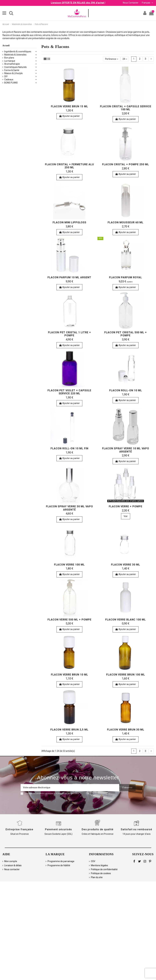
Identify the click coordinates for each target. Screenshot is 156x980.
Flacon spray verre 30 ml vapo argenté (69, 508)
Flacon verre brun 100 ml (126, 675)
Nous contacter (12, 869)
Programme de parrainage (61, 861)
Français (148, 3)
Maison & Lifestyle (13, 73)
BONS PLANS (11, 83)
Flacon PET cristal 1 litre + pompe (69, 334)
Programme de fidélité (59, 865)
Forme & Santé (12, 70)
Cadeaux (9, 79)
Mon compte (11, 861)
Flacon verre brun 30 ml (126, 730)
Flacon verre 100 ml (69, 565)
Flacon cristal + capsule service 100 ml (126, 108)
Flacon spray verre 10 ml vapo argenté (126, 450)
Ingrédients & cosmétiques (18, 51)
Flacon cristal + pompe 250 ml (126, 164)
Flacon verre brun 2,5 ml (69, 730)
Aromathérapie (12, 64)
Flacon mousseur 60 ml (126, 222)
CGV (93, 861)
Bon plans (9, 58)
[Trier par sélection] (112, 59)
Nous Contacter (131, 3)
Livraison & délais (13, 865)
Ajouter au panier (69, 116)
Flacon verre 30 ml (126, 565)
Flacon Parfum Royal (126, 277)
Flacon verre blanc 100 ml (126, 620)
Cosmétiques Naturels (15, 67)
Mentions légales (99, 865)
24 (125, 59)
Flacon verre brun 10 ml (69, 675)
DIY (6, 76)
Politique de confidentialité (104, 869)
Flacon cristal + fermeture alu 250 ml (69, 166)
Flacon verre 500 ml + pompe (69, 620)
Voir (126, 516)
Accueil (6, 46)
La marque (10, 61)
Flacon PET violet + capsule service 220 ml (69, 392)
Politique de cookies (101, 873)
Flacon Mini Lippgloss (69, 222)
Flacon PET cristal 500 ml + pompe (126, 334)
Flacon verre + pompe (126, 506)
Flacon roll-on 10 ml (126, 390)
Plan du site (97, 877)
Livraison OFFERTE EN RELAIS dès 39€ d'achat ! (78, 3)
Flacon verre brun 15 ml (69, 106)
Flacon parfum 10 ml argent (69, 277)
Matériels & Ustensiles (15, 55)
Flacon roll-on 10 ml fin (69, 448)
